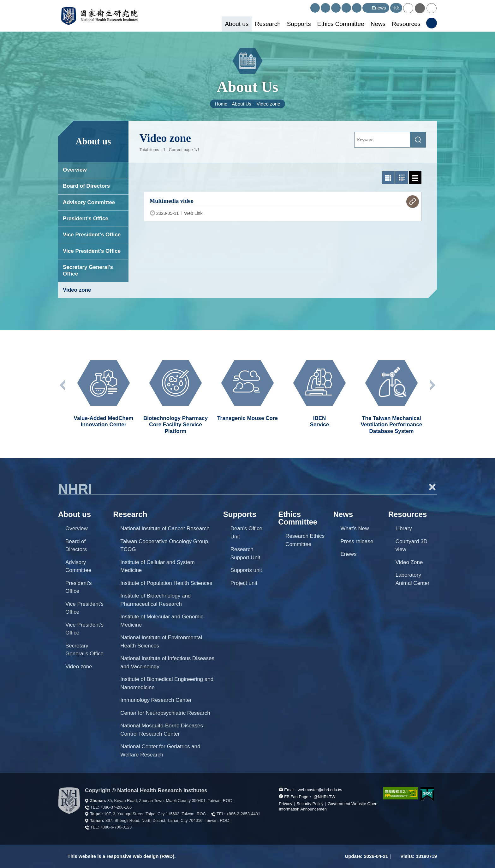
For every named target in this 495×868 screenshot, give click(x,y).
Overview (75, 170)
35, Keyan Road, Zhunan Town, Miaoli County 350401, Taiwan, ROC (170, 801)
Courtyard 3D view (412, 546)
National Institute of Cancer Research (165, 528)
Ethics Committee (341, 24)
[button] (408, 8)
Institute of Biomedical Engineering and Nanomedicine (167, 683)
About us (237, 24)
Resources (406, 24)
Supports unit (246, 570)
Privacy (286, 804)
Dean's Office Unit (246, 533)
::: (308, 6)
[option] (104, 391)
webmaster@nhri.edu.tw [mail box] (320, 790)
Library (404, 528)
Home (221, 104)
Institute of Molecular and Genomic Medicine (162, 621)
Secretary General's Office (88, 270)
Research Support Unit (245, 553)
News (378, 24)
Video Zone (409, 562)
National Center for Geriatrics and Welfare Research (160, 751)
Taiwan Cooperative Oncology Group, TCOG (165, 546)
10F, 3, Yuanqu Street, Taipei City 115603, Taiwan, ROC (155, 814)
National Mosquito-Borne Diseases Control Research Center (162, 730)
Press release (357, 541)
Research (268, 24)
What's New (355, 528)
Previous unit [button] (63, 385)
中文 (396, 8)
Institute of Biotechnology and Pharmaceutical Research (155, 600)
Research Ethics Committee (305, 540)
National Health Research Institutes (99, 16)
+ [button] (432, 487)
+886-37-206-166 (116, 807)
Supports (299, 24)
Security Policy (310, 804)
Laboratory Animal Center (413, 579)
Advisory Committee (89, 202)
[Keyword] (382, 140)
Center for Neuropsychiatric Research (165, 713)
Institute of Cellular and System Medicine (157, 566)
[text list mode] (415, 178)
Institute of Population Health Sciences (166, 583)
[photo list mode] (388, 178)
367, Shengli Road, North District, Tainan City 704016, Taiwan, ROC (167, 820)
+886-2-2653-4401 (243, 814)
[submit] (418, 140)
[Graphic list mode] (402, 178)
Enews (348, 554)
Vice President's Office (92, 235)
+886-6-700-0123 (116, 827)
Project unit (244, 583)
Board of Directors (86, 186)
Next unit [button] (432, 385)
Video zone (268, 104)
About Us (242, 104)
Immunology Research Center (156, 700)
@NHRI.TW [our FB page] (324, 797)
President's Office (86, 219)
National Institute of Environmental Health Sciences (161, 642)
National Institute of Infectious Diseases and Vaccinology (167, 662)
